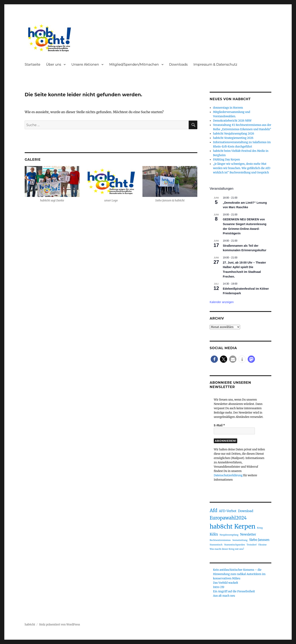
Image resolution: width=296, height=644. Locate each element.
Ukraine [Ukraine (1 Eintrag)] (262, 545)
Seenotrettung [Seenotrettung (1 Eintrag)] (240, 540)
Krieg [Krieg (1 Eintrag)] (260, 528)
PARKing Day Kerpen (226, 160)
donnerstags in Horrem (228, 108)
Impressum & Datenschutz (215, 65)
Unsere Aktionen (85, 65)
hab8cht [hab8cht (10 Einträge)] (221, 527)
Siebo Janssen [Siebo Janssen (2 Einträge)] (259, 540)
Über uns (54, 65)
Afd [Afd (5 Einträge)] (213, 510)
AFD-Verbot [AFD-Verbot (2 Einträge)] (228, 511)
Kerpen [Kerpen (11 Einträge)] (245, 526)
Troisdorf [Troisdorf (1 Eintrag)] (252, 545)
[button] (214, 359)
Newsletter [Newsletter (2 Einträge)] (248, 534)
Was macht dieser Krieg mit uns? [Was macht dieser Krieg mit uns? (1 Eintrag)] (227, 549)
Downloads (178, 65)
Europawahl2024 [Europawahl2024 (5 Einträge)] (228, 518)
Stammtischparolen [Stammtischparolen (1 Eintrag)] (234, 545)
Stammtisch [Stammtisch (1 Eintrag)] (216, 545)
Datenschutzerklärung (228, 475)
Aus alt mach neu (224, 596)
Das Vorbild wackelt (225, 583)
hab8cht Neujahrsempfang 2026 (234, 134)
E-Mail (219, 425)
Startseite (32, 65)
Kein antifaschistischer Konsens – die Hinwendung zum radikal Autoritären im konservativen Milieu (239, 574)
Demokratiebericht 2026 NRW (232, 121)
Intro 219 (219, 587)
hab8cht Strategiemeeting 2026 (233, 138)
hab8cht (30, 625)
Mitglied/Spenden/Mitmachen (134, 65)
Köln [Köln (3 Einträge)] (214, 534)
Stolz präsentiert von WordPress (60, 625)
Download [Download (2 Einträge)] (246, 511)
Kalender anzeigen (222, 302)
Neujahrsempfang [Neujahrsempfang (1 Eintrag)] (229, 535)
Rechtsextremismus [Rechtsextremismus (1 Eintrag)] (220, 540)
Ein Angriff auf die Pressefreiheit (234, 591)
